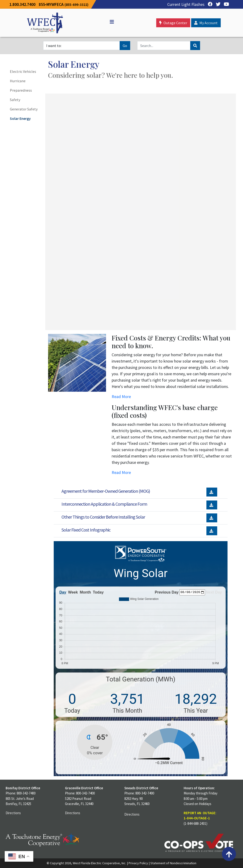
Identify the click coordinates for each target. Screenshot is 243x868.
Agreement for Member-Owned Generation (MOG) (106, 491)
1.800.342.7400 (22, 4)
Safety (15, 100)
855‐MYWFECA (64, 4)
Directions (13, 813)
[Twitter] (217, 4)
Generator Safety (24, 109)
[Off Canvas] (110, 22)
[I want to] (82, 46)
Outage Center (173, 23)
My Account (206, 23)
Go (125, 46)
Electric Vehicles (23, 71)
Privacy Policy (138, 863)
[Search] (164, 46)
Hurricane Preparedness (21, 86)
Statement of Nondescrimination (173, 863)
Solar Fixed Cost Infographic (86, 530)
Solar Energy (20, 118)
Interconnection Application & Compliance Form (104, 504)
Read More (121, 397)
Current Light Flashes (186, 4)
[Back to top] (229, 854)
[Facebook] (209, 4)
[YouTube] (225, 4)
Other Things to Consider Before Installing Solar (103, 517)
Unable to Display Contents (139, 211)
